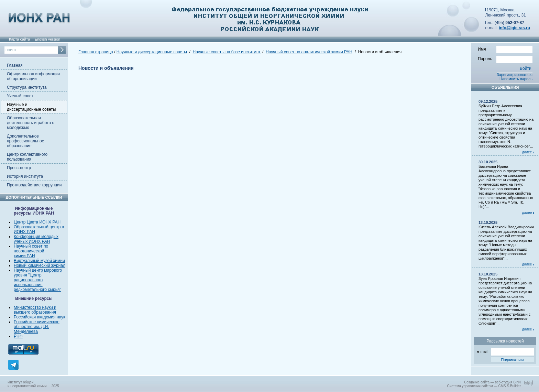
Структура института (27, 87)
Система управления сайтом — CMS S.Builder (484, 386)
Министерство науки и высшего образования (35, 310)
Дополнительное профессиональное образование (25, 141)
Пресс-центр (19, 168)
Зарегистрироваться (515, 75)
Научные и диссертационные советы (31, 107)
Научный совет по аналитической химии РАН (309, 52)
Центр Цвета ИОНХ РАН (37, 222)
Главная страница (96, 52)
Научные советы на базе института (227, 52)
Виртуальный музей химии (39, 261)
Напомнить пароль (516, 79)
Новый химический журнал (40, 265)
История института (25, 176)
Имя (505, 49)
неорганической (29, 251)
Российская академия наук (39, 317)
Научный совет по (31, 246)
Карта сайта (19, 39)
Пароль (505, 58)
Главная (15, 65)
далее (528, 152)
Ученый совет (20, 96)
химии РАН (24, 256)
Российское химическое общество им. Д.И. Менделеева (37, 327)
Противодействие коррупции (34, 185)
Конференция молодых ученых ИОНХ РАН (36, 239)
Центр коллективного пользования (27, 157)
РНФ (18, 336)
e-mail (505, 351)
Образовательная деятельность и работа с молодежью (30, 123)
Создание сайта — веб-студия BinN (492, 382)
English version (48, 39)
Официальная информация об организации (33, 76)
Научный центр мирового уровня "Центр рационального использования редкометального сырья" (38, 280)
